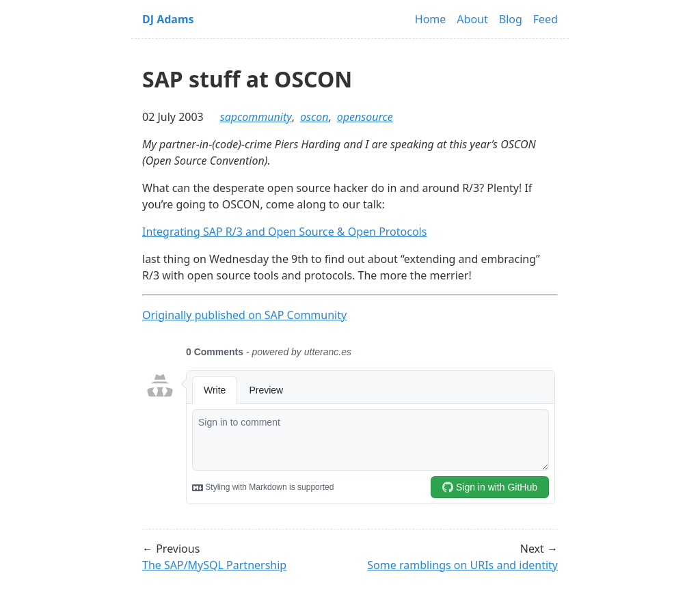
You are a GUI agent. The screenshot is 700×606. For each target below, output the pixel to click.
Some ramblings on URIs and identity (462, 565)
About (472, 19)
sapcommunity (256, 117)
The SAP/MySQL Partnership (214, 565)
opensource (365, 117)
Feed (546, 19)
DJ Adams (168, 19)
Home (431, 19)
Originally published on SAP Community (244, 315)
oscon (314, 117)
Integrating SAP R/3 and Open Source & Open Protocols (284, 232)
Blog (511, 19)
